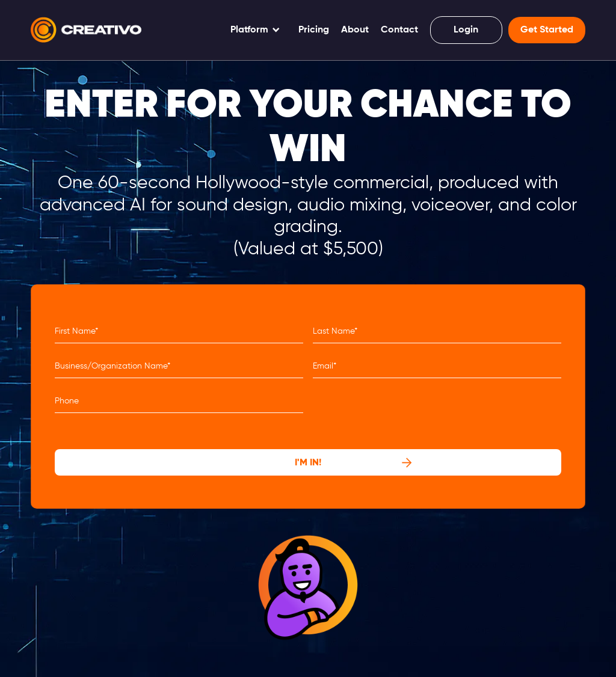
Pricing (314, 30)
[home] (86, 30)
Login (466, 30)
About (355, 30)
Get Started (547, 30)
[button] (255, 30)
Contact (399, 30)
